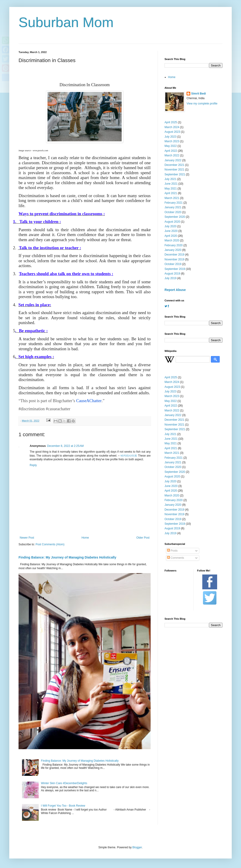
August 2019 (172, 274)
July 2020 (170, 226)
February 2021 (174, 203)
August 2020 (172, 222)
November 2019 (174, 259)
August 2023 (172, 132)
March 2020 (172, 240)
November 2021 (174, 170)
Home (85, 538)
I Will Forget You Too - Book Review (63, 806)
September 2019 (175, 269)
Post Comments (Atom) (50, 544)
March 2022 (172, 155)
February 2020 (174, 245)
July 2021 (170, 179)
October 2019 (173, 264)
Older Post (143, 538)
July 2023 (170, 137)
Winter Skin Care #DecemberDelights (64, 783)
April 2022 (171, 151)
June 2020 (171, 231)
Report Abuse (175, 290)
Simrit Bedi (198, 94)
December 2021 (174, 165)
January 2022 (173, 160)
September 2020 (175, 217)
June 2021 (171, 184)
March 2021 (172, 198)
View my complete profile (202, 104)
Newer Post (27, 538)
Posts (172, 551)
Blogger (137, 847)
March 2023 (172, 141)
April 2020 (171, 236)
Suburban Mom (66, 22)
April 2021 (171, 193)
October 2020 (173, 212)
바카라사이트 (129, 456)
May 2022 (171, 146)
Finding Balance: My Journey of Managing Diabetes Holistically (67, 557)
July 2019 (170, 278)
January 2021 (173, 207)
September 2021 (175, 174)
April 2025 (171, 122)
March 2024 (172, 127)
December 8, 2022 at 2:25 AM (65, 446)
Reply (33, 465)
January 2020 (173, 250)
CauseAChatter (89, 401)
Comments (176, 558)
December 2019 (174, 255)
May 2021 (171, 189)
